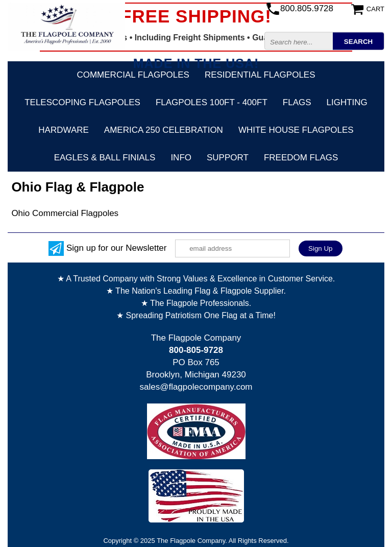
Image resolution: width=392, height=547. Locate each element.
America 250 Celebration (164, 130)
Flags (297, 102)
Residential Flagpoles (260, 75)
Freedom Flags (301, 158)
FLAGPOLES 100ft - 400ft (212, 102)
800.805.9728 (307, 8)
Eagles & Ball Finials (105, 158)
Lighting (347, 102)
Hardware (64, 130)
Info (181, 158)
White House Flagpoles (296, 130)
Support (228, 158)
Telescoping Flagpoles (82, 102)
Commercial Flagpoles (133, 75)
